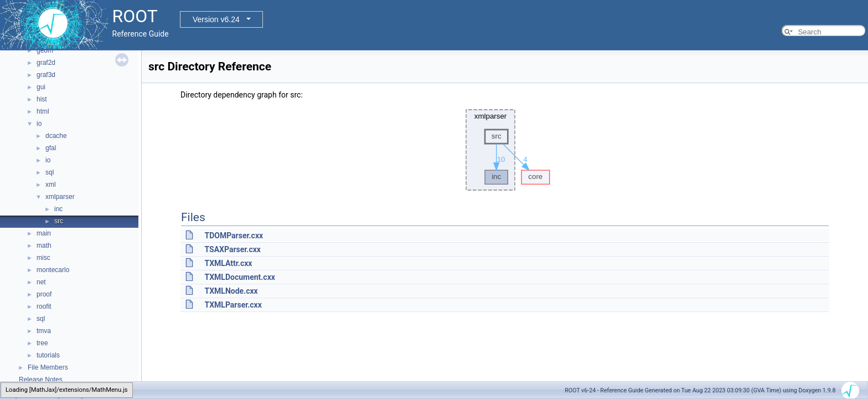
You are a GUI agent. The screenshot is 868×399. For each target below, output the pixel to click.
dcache (56, 136)
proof (44, 294)
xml (51, 185)
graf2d (46, 63)
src (59, 221)
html (43, 111)
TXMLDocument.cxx (239, 277)
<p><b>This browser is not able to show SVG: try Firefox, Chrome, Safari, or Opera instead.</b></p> (505, 150)
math (44, 245)
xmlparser (60, 197)
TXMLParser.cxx (233, 305)
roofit (44, 306)
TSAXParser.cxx (232, 249)
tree (42, 343)
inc (58, 209)
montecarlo (53, 270)
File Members (48, 367)
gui (41, 87)
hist (42, 99)
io (39, 124)
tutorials (48, 355)
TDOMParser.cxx (234, 236)
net (41, 282)
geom (45, 50)
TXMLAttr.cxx (228, 263)
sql (50, 172)
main (44, 233)
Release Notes (41, 380)
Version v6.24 (216, 19)
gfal (51, 148)
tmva (44, 331)
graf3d (46, 75)
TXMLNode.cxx (231, 291)
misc (43, 258)
